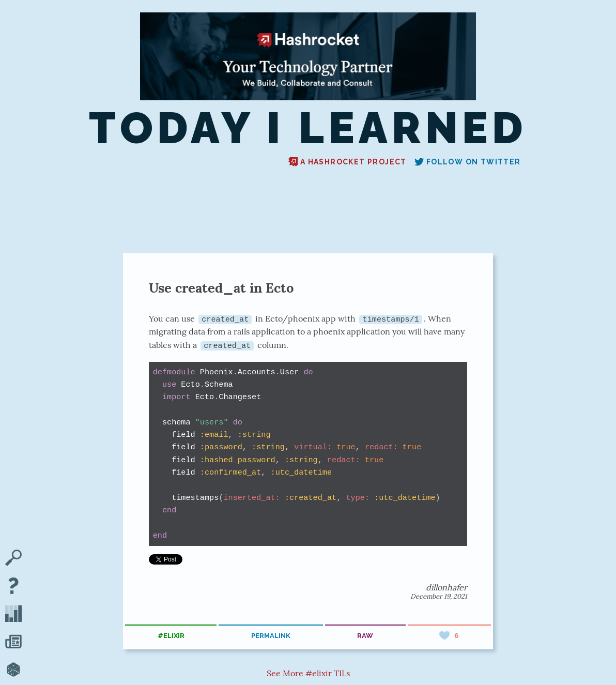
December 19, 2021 (439, 596)
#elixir (171, 636)
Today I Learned (308, 128)
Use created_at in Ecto (221, 288)
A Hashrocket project (348, 162)
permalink (271, 636)
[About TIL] (13, 587)
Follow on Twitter (468, 162)
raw (365, 636)
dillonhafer (446, 587)
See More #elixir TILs (308, 673)
